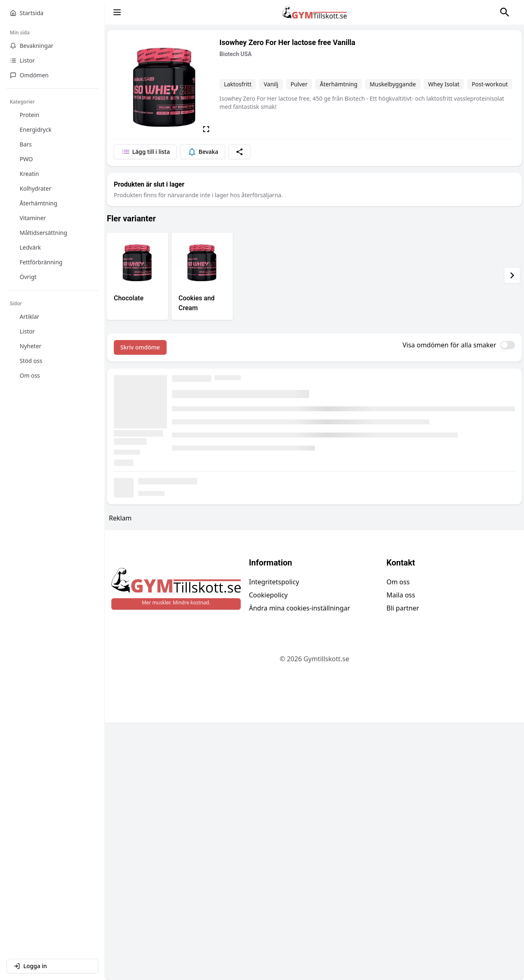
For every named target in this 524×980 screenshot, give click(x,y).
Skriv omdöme (140, 347)
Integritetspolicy (274, 582)
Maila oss (401, 595)
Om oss (398, 582)
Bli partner (403, 608)
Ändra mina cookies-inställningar (299, 608)
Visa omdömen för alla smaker (449, 345)
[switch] (508, 345)
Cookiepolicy (268, 595)
